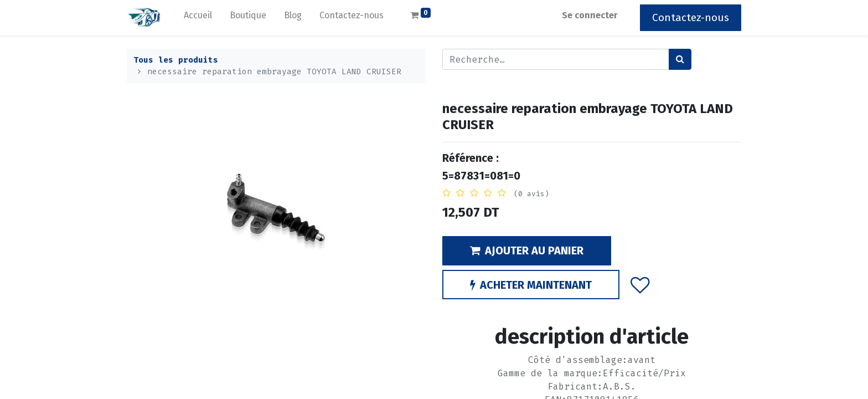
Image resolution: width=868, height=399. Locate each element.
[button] (640, 285)
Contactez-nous (691, 17)
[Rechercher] (680, 59)
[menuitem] (198, 18)
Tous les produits (176, 60)
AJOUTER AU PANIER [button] (527, 250)
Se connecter (590, 15)
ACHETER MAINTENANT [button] (531, 285)
